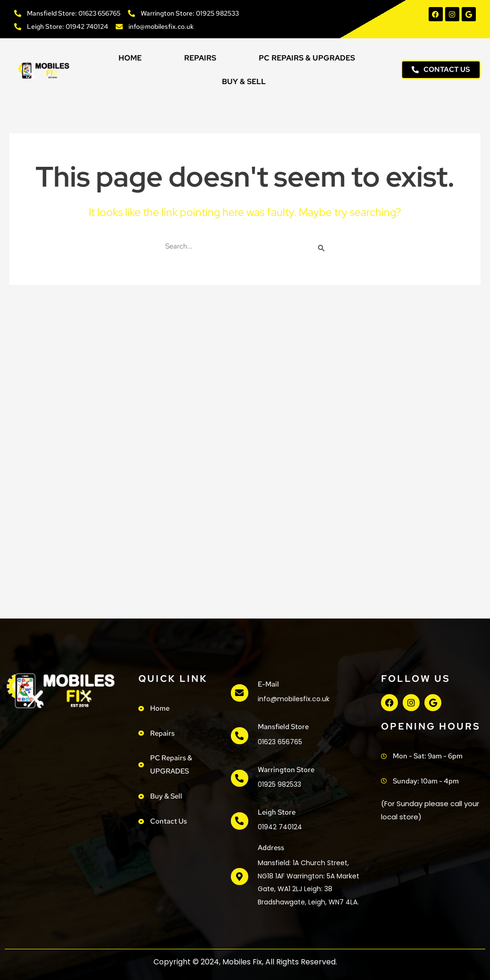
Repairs (200, 58)
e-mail (268, 684)
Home (130, 58)
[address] (239, 877)
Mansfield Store (283, 727)
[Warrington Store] (239, 778)
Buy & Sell (244, 82)
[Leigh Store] (239, 821)
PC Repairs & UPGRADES (307, 58)
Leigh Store (276, 812)
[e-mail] (239, 693)
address (270, 848)
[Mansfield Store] (239, 736)
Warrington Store (286, 770)
